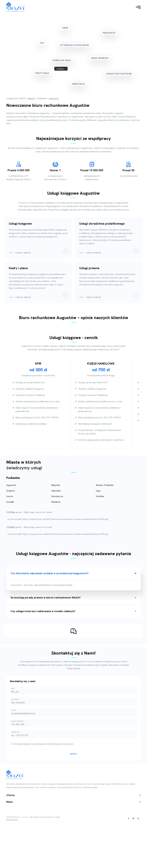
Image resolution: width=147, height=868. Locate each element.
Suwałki (10, 502)
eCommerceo (12, 820)
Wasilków (56, 502)
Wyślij (73, 754)
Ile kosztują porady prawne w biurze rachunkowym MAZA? (73, 597)
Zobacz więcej (23, 253)
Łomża (10, 496)
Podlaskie (13, 478)
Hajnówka (56, 491)
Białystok (56, 485)
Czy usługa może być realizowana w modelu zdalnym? (73, 611)
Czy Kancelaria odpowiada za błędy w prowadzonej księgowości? (73, 573)
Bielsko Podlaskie (105, 485)
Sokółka (100, 496)
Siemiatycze (57, 496)
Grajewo (11, 491)
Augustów (11, 485)
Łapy (98, 491)
